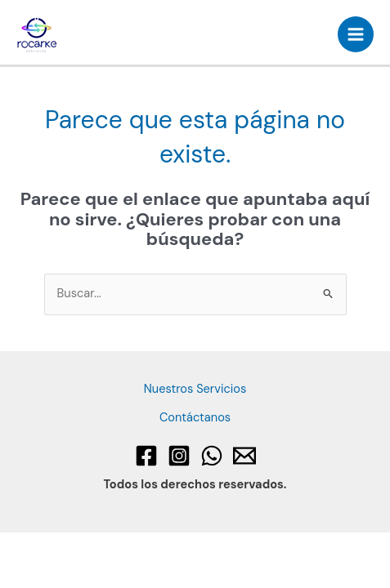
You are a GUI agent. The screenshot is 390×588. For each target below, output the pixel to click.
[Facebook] (146, 456)
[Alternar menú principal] (356, 34)
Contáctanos (195, 418)
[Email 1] (244, 456)
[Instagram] (179, 456)
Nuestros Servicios (195, 389)
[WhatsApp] (212, 456)
